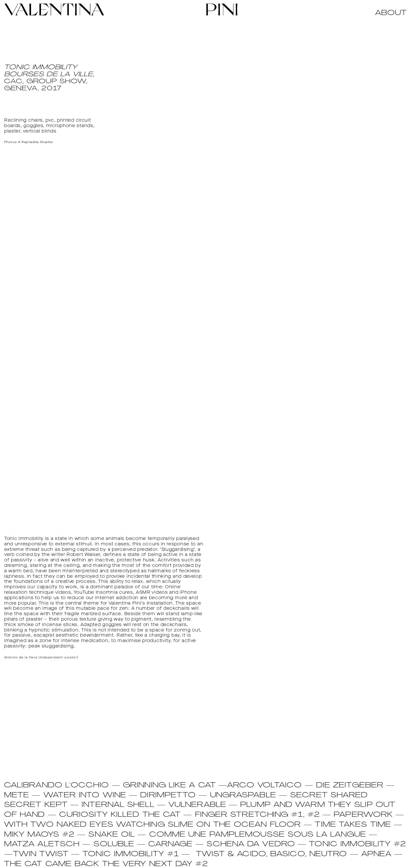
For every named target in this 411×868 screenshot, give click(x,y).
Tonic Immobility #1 (131, 854)
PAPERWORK (363, 815)
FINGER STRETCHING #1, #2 (259, 815)
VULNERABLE (197, 805)
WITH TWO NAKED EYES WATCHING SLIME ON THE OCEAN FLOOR (152, 825)
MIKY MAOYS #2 (39, 835)
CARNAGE (170, 844)
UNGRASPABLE (243, 796)
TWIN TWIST (41, 854)
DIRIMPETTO (168, 796)
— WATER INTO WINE (78, 796)
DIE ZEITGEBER (350, 786)
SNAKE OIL (112, 835)
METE (17, 796)
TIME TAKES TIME (353, 825)
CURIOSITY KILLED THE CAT (120, 815)
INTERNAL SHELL (118, 805)
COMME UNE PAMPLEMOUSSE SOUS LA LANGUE (258, 835)
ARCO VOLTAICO (264, 786)
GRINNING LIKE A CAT (169, 786)
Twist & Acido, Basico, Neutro (272, 854)
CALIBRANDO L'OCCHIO (57, 786)
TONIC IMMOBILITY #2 (358, 844)
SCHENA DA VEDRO (251, 844)
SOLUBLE (114, 844)
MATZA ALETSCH (42, 844)
